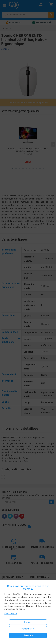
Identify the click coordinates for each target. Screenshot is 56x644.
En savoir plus (11, 613)
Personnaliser (28, 629)
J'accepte (28, 635)
